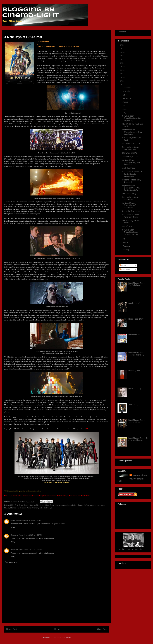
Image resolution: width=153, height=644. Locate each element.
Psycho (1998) (134, 371)
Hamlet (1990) (134, 303)
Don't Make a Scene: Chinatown (131, 198)
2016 (123, 77)
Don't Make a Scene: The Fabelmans (137, 284)
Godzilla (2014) (128, 168)
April (125, 239)
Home (57, 629)
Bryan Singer (24, 505)
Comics (32, 505)
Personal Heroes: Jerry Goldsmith (132, 181)
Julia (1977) (133, 404)
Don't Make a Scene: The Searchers (131, 148)
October (126, 95)
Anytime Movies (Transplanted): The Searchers (131, 162)
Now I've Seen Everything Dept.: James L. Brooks (130, 232)
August (126, 102)
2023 (123, 52)
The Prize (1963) (129, 194)
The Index (122, 32)
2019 (123, 67)
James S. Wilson (139, 475)
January (126, 250)
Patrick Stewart (32, 508)
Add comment (11, 562)
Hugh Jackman (60, 505)
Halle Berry (50, 505)
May (125, 113)
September (127, 98)
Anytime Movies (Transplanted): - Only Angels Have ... (132, 132)
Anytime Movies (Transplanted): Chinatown (129, 205)
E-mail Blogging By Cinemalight (130, 549)
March (125, 242)
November (127, 91)
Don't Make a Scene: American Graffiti (131, 216)
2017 (123, 74)
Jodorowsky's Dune (130, 157)
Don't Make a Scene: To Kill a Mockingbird (138, 439)
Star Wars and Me (130, 153)
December (127, 88)
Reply (13, 527)
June (125, 109)
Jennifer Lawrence (97, 505)
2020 (123, 63)
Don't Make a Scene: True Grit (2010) (137, 421)
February (126, 246)
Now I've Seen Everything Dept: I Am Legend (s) (132, 118)
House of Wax (134, 335)
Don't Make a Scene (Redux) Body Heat (137, 354)
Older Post (102, 629)
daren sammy (16, 520)
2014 (12, 505)
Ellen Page (40, 505)
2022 (123, 56)
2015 (123, 81)
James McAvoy (84, 505)
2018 (123, 70)
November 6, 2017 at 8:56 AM (30, 535)
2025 (123, 45)
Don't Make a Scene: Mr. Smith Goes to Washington (132, 174)
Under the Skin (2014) (131, 211)
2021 (123, 59)
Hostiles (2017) (135, 389)
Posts (122, 265)
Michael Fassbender (18, 508)
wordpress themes (58, 524)
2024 (123, 48)
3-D (16, 505)
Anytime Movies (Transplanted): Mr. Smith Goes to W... (131, 188)
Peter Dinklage (45, 508)
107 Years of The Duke (132, 144)
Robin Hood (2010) (136, 319)
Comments (125, 269)
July (124, 106)
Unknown (14, 535)
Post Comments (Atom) (62, 637)
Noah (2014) (127, 226)
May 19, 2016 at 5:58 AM (32, 520)
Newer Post (12, 629)
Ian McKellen (72, 505)
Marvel (7, 508)
